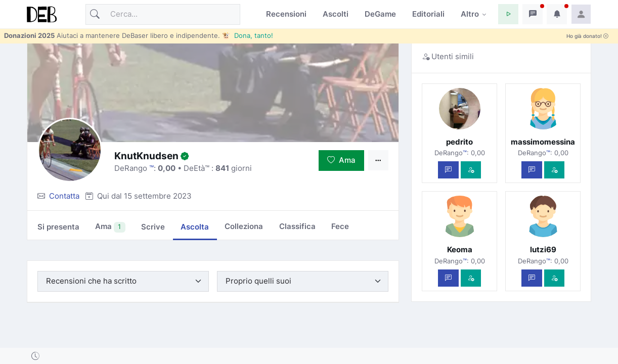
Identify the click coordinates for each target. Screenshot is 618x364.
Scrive (153, 227)
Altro (470, 14)
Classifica (297, 226)
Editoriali (428, 14)
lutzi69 (543, 249)
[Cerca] (163, 14)
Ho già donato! (587, 36)
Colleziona (244, 226)
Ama (341, 160)
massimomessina (543, 142)
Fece (340, 226)
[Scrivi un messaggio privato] (448, 170)
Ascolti (336, 14)
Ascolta (195, 227)
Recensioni (286, 14)
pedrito (459, 142)
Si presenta (58, 227)
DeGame (380, 14)
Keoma (460, 249)
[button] (508, 14)
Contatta (64, 196)
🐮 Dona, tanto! (248, 35)
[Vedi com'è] (471, 170)
